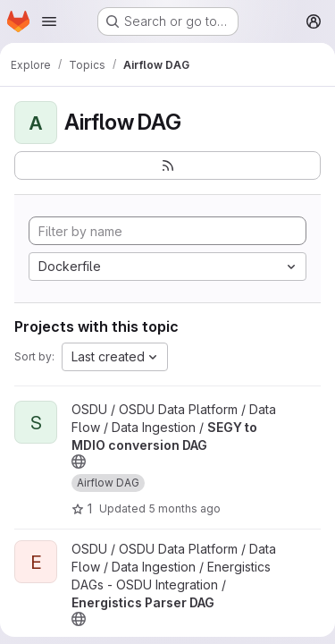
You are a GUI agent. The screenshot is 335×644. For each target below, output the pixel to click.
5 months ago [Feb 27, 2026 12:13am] (184, 508)
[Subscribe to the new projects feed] (167, 165)
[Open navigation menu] (49, 21)
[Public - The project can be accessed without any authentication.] (79, 462)
